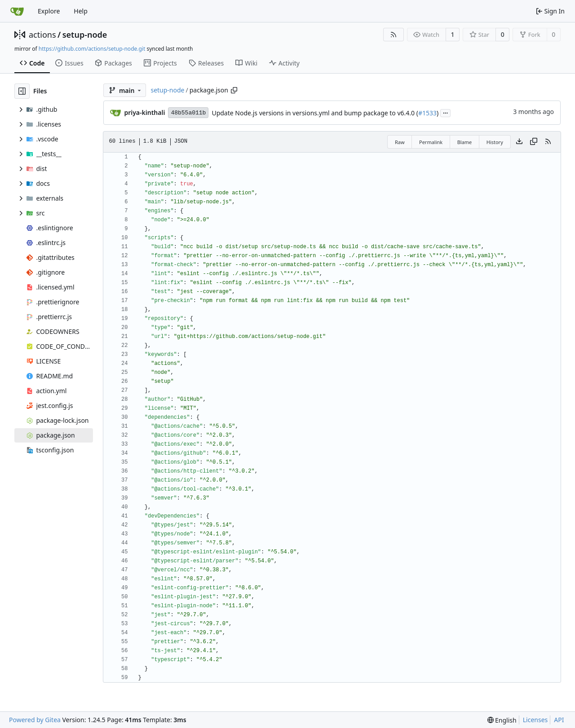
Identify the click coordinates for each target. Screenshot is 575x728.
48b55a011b (188, 113)
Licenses (535, 720)
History (495, 142)
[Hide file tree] (22, 91)
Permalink (431, 142)
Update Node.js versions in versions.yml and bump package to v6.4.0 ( (315, 113)
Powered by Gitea (35, 720)
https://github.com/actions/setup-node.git (92, 49)
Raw (400, 142)
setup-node (85, 35)
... (446, 112)
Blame (465, 142)
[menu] (502, 720)
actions (42, 35)
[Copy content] (534, 142)
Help (81, 11)
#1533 (427, 113)
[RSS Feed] (394, 35)
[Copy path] (234, 90)
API (559, 720)
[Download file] (519, 142)
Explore (49, 11)
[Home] (17, 11)
